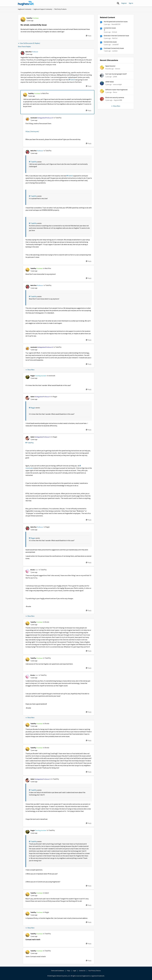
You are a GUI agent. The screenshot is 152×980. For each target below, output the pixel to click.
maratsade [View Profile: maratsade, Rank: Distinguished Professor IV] (34, 118)
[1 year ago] (108, 77)
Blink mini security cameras (115, 98)
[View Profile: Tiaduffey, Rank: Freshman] (23, 19)
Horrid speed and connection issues (116, 22)
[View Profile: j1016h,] (102, 75)
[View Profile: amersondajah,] (102, 83)
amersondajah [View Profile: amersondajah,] (117, 84)
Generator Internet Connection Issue (116, 36)
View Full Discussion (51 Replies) (29, 43)
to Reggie (54, 397)
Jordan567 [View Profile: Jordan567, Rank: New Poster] (115, 45)
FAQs (68, 971)
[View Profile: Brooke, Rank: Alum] (27, 571)
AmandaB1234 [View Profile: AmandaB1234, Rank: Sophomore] (116, 24)
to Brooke (46, 622)
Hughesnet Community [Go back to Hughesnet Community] (25, 9)
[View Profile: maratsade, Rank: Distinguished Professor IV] (27, 119)
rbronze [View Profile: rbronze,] (118, 69)
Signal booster (110, 66)
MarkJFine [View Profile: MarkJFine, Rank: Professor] (29, 52)
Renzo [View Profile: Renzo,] (115, 92)
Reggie (33, 408)
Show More (30, 370)
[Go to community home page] (26, 3)
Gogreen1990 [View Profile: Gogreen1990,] (118, 100)
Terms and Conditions (58, 971)
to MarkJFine (45, 93)
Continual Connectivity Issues (114, 48)
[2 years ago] (109, 100)
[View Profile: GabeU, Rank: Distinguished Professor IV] (27, 398)
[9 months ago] (110, 69)
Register (124, 3)
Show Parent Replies (24, 47)
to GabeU (46, 893)
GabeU (73, 80)
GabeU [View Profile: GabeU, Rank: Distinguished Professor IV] (32, 397)
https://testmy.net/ (32, 131)
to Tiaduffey (57, 118)
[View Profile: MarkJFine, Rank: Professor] (23, 53)
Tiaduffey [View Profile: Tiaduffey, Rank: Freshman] (29, 18)
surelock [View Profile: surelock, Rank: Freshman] (115, 51)
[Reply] (89, 36)
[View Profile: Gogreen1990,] (102, 99)
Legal (75, 971)
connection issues (110, 28)
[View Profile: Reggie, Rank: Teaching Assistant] (27, 377)
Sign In (131, 3)
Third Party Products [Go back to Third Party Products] (60, 9)
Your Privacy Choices (95, 971)
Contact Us (82, 971)
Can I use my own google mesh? (116, 74)
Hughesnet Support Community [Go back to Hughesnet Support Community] (43, 9)
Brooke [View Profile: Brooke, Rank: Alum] (33, 570)
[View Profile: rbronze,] (102, 68)
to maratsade (51, 376)
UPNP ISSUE (110, 82)
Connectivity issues (110, 42)
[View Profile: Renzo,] (102, 91)
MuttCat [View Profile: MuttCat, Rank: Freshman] (115, 38)
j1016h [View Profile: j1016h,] (115, 77)
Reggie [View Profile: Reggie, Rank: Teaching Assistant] (33, 376)
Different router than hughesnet (116, 90)
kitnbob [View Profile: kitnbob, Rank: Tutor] (115, 32)
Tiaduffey (34, 162)
